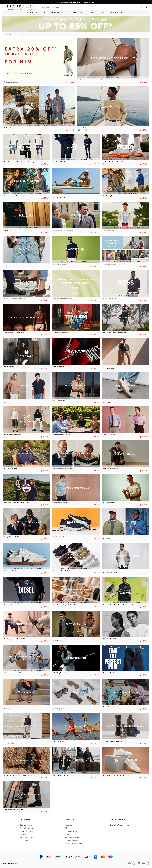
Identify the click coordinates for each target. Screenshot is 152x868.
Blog (67, 828)
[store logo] (19, 7)
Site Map (68, 834)
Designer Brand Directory (74, 844)
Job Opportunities (72, 831)
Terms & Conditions (27, 828)
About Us (68, 825)
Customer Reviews (72, 840)
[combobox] (87, 7)
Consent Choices (26, 840)
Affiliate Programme (72, 837)
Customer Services (27, 825)
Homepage (8, 34)
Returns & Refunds (27, 837)
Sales (21, 34)
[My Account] (141, 7)
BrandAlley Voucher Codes (120, 825)
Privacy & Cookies (26, 831)
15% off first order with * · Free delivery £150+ (76, 2)
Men (16, 34)
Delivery (23, 834)
